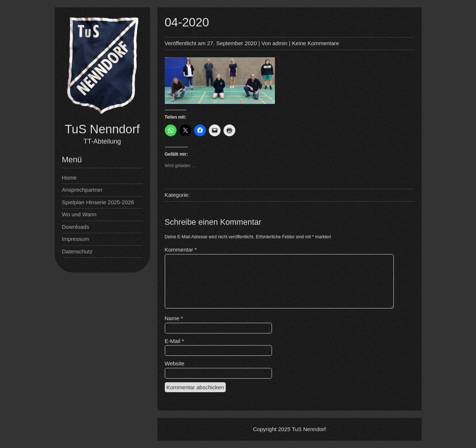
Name (174, 318)
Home (69, 178)
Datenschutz (77, 251)
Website (175, 363)
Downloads (76, 227)
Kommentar (181, 250)
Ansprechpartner (82, 190)
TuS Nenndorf (102, 129)
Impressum (76, 239)
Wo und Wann (79, 214)
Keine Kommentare (315, 43)
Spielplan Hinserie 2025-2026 (98, 202)
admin (280, 43)
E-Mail (175, 341)
